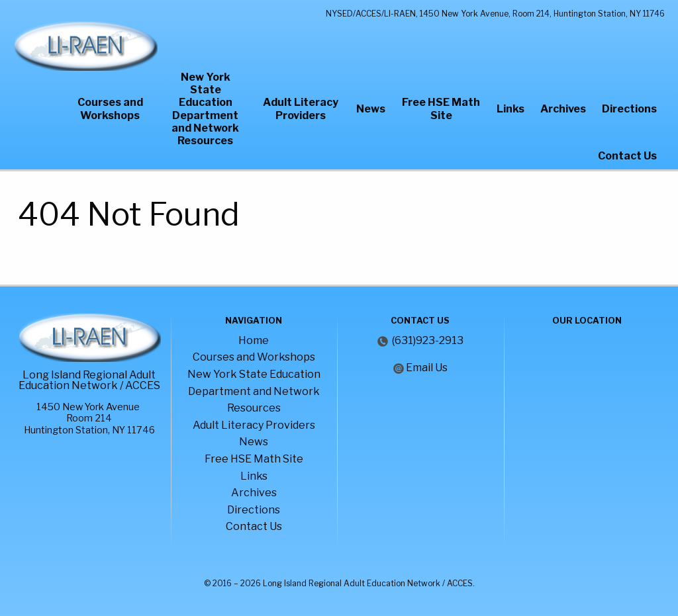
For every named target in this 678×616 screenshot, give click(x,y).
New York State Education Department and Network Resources (205, 109)
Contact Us (627, 156)
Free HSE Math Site (441, 109)
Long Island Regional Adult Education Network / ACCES (89, 380)
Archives (563, 109)
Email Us (427, 368)
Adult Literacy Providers (301, 109)
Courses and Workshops (110, 109)
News (371, 109)
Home (254, 340)
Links (510, 109)
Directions (629, 109)
